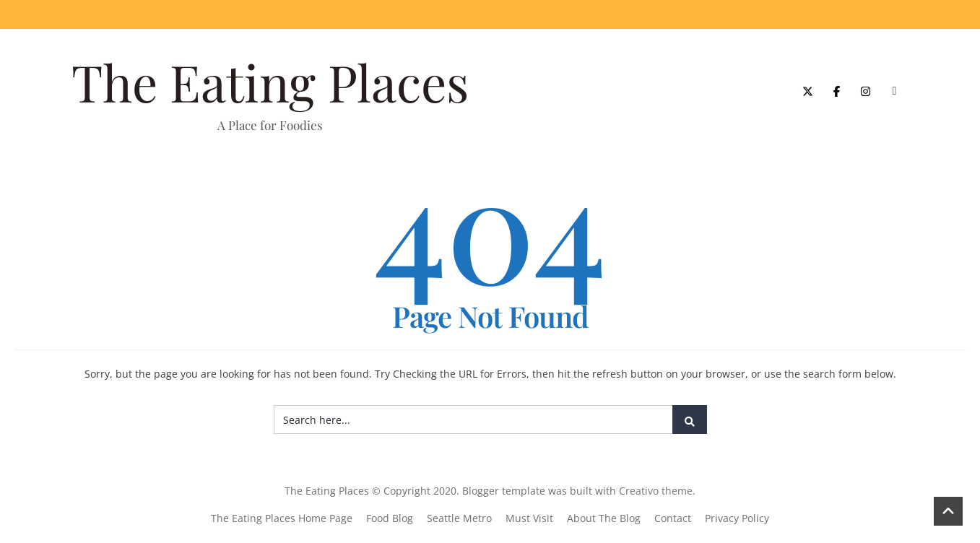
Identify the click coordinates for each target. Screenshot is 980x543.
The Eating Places (270, 82)
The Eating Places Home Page (282, 518)
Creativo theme (656, 491)
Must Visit (529, 518)
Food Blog (390, 518)
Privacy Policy (737, 518)
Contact (673, 518)
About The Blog (604, 518)
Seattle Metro (459, 518)
